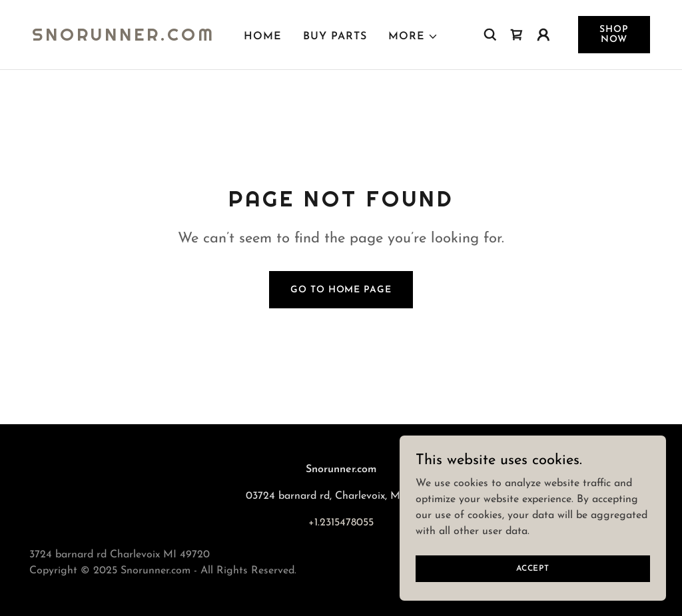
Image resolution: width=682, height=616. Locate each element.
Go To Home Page (341, 290)
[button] (413, 37)
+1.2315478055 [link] (341, 523)
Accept (533, 568)
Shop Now (614, 35)
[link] (124, 38)
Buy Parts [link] (335, 37)
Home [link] (263, 37)
